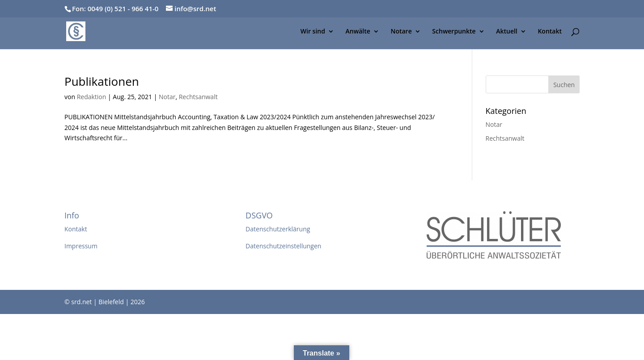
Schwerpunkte (454, 32)
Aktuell (507, 32)
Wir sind (313, 32)
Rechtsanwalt (198, 97)
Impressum (81, 246)
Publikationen (102, 81)
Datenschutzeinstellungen (283, 246)
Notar (167, 97)
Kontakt (550, 32)
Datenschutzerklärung (278, 229)
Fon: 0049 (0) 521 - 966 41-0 (115, 8)
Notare (401, 32)
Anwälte (358, 32)
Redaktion (92, 97)
